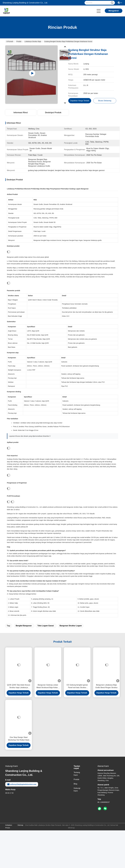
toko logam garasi (46, 626)
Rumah (10, 41)
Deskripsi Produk (53, 113)
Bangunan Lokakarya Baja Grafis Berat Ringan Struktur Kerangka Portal (106, 686)
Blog (75, 784)
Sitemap (20, 825)
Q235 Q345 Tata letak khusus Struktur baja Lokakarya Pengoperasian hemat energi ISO (19, 686)
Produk (19, 41)
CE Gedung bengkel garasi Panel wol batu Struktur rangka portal (77, 686)
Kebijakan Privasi (9, 826)
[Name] (112, 3)
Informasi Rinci (21, 113)
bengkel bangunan (24, 626)
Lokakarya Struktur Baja (33, 41)
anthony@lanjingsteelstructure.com (22, 784)
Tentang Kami (77, 774)
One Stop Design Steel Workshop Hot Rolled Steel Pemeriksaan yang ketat (19, 739)
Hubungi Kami (77, 790)
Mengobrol (114, 11)
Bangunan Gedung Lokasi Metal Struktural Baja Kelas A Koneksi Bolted (48, 686)
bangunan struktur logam (71, 626)
